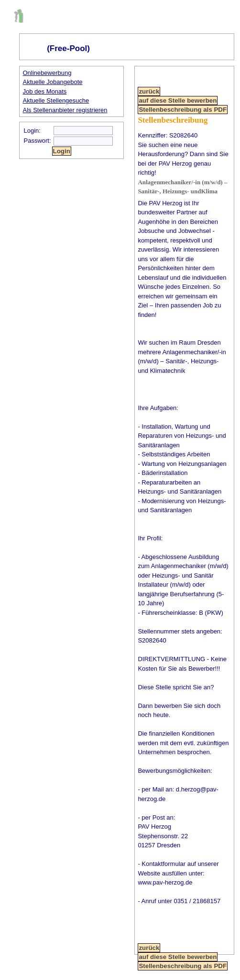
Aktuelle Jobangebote (53, 82)
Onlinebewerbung (47, 73)
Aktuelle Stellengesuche (56, 100)
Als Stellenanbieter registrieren (65, 110)
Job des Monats (45, 91)
